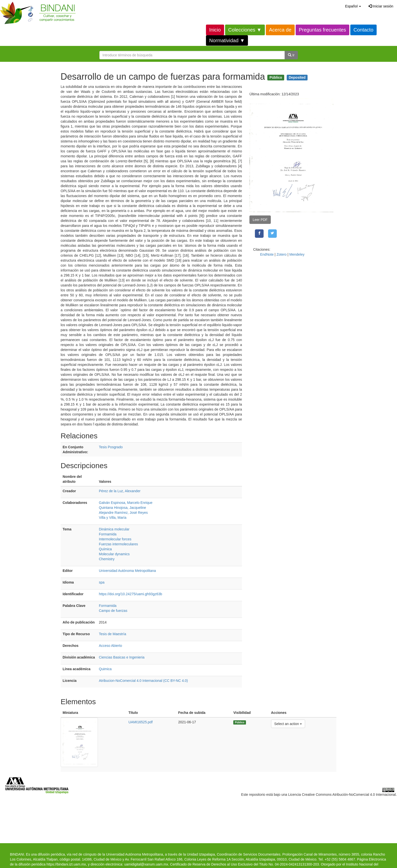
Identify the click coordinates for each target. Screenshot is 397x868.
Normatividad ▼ (227, 40)
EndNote (267, 254)
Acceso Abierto (110, 646)
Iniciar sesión (381, 6)
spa (102, 582)
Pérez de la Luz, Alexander (120, 491)
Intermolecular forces (115, 539)
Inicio (215, 30)
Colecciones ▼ (245, 30)
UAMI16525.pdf (140, 722)
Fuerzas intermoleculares (118, 544)
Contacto (363, 30)
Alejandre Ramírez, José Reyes (123, 513)
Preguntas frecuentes (322, 30)
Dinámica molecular (114, 529)
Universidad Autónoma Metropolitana (127, 571)
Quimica (105, 669)
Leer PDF (260, 220)
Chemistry (107, 559)
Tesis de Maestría (113, 634)
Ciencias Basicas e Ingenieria (122, 657)
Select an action (288, 723)
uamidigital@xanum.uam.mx (146, 864)
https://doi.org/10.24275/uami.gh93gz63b (131, 594)
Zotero (281, 254)
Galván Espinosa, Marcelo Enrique (126, 503)
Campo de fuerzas (113, 611)
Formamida (108, 534)
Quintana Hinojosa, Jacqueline (122, 508)
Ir (291, 55)
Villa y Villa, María (113, 518)
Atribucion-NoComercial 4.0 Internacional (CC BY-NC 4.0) (143, 681)
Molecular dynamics (114, 554)
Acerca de (280, 30)
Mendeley (297, 254)
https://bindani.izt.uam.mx (66, 864)
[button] (353, 6)
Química (105, 549)
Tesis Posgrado (111, 447)
